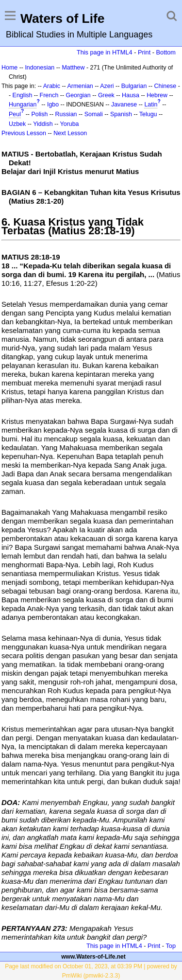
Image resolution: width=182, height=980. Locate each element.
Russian (66, 114)
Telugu (148, 114)
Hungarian (23, 105)
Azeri (107, 86)
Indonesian (40, 68)
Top (171, 946)
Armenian (80, 86)
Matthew (73, 68)
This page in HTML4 (105, 52)
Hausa (131, 95)
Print (144, 52)
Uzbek (17, 124)
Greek (106, 95)
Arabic (52, 86)
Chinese (165, 86)
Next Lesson (70, 133)
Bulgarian (134, 86)
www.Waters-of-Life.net (93, 957)
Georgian (78, 95)
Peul (15, 114)
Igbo (53, 105)
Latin (151, 105)
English (23, 95)
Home (9, 68)
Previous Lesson (24, 133)
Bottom (166, 52)
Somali (94, 114)
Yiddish (43, 124)
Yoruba (70, 124)
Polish (39, 114)
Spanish (121, 114)
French (49, 95)
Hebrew (157, 95)
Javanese (124, 105)
